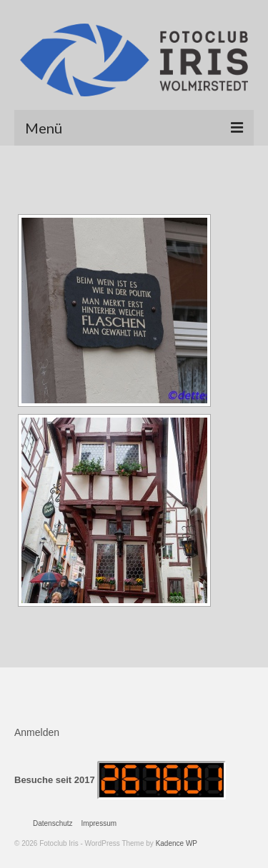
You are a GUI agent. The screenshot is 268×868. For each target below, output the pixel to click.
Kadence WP (177, 843)
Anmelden (37, 732)
